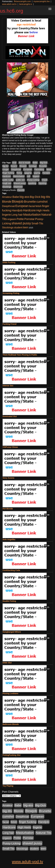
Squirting (42, 183)
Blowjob (23, 166)
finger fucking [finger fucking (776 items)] (28, 822)
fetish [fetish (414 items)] (39, 206)
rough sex (7, 183)
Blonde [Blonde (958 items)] (7, 202)
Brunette (43, 166)
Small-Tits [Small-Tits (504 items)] (37, 223)
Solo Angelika (9, 539)
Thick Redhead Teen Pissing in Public (20, 355)
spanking (32, 183)
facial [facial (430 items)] (32, 206)
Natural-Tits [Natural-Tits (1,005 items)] (44, 833)
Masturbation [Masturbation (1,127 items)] (32, 215)
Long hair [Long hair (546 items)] (17, 215)
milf (29, 176)
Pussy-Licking (33, 180)
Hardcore (7, 176)
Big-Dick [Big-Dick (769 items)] (35, 197)
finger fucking (8, 173)
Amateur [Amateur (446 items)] (7, 197)
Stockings (7, 187)
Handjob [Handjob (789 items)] (17, 210)
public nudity (8, 180)
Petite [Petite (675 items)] (20, 219)
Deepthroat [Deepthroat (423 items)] (8, 206)
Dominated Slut (10, 416)
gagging (28, 173)
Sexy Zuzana (8, 478)
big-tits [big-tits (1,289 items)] (46, 197)
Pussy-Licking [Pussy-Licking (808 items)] (12, 843)
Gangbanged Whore (12, 632)
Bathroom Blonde (11, 724)
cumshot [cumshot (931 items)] (42, 202)
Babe (35, 163)
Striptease (18, 187)
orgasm (36, 176)
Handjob (46, 173)
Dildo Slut (7, 663)
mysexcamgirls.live (41, 1)
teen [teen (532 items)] (26, 227)
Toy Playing (8, 786)
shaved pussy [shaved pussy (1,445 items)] (21, 223)
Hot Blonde (8, 509)
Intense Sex (8, 386)
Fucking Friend (9, 324)
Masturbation (19, 176)
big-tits (5, 166)
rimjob (45, 180)
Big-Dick (44, 163)
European (28, 169)
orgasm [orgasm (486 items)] (12, 219)
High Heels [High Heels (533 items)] (43, 210)
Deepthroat (16, 169)
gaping (37, 173)
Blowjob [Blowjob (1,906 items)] (18, 201)
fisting (19, 173)
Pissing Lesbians (10, 693)
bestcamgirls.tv (26, 4)
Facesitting (39, 169)
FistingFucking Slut (12, 755)
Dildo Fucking (9, 262)
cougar (6, 169)
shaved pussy (20, 183)
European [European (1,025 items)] (22, 206)
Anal (14, 163)
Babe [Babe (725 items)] (16, 197)
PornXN (21, 190)
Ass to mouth (24, 163)
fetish (49, 169)
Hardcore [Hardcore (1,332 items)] (29, 210)
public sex (20, 180)
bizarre (14, 166)
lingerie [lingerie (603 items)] (6, 215)
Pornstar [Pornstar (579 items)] (29, 219)
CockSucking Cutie (11, 570)
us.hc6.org (12, 11)
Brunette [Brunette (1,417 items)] (30, 201)
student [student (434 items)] (18, 227)
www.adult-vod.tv (9, 4)
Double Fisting (9, 601)
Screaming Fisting (11, 293)
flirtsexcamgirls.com (22, 1)
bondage (33, 166)
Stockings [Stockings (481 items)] (8, 227)
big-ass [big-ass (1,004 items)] (24, 197)
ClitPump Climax (10, 447)
